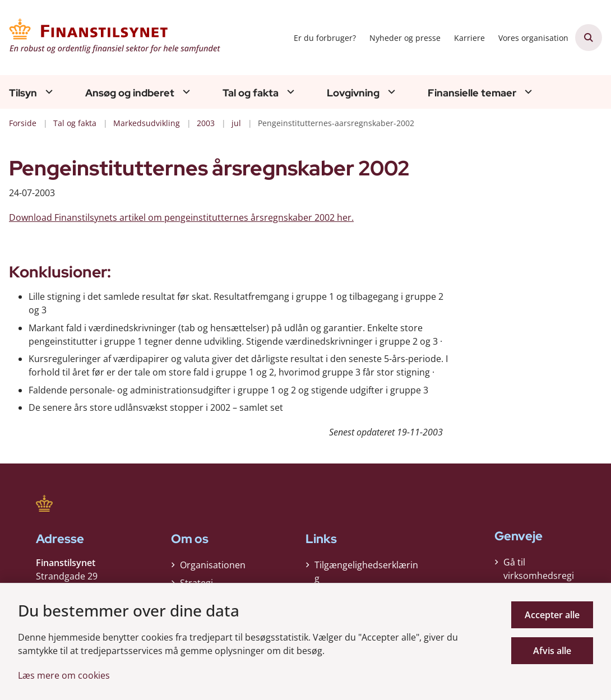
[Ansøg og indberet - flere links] (185, 92)
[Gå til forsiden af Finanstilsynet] (111, 38)
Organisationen (213, 565)
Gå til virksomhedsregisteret (539, 576)
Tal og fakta (251, 93)
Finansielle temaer (472, 93)
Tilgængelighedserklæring (366, 572)
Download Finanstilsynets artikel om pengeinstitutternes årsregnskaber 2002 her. (181, 217)
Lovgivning (353, 93)
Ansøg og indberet (130, 93)
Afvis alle (552, 651)
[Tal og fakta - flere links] (289, 92)
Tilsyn (23, 93)
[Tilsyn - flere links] (48, 92)
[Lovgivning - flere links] (390, 92)
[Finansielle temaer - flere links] (527, 92)
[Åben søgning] (589, 38)
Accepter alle (552, 615)
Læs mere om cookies (64, 675)
